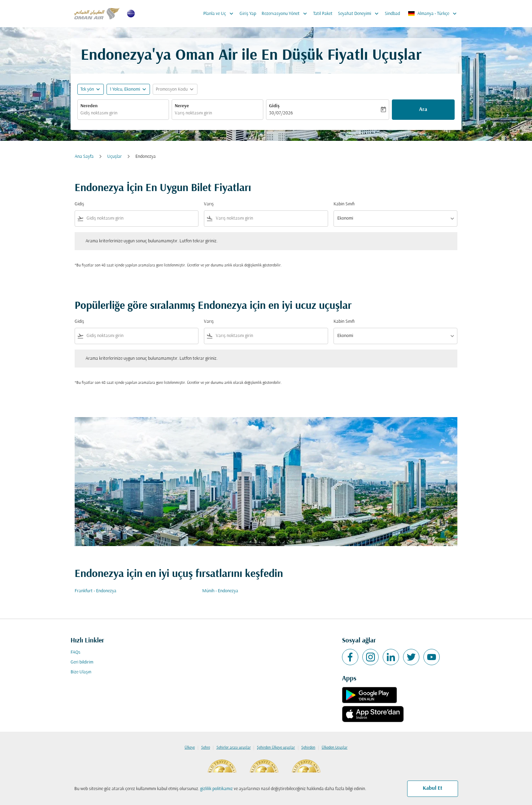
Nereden (89, 106)
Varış (209, 204)
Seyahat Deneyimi (360, 14)
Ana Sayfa (84, 157)
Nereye (182, 106)
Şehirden (308, 748)
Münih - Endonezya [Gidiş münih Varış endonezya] (220, 591)
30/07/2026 (281, 113)
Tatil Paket (323, 14)
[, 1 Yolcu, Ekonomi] (125, 89)
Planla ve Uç (220, 14)
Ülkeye (190, 748)
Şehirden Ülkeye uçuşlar (276, 748)
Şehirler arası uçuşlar (234, 748)
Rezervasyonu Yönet (286, 14)
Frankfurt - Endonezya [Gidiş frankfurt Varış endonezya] (96, 591)
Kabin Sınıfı (344, 204)
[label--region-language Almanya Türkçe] (433, 14)
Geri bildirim (82, 662)
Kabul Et (433, 788)
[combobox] (123, 113)
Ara (423, 110)
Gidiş (274, 106)
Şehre (206, 748)
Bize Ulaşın (81, 672)
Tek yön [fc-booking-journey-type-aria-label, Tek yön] (87, 89)
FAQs (75, 652)
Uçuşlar (115, 157)
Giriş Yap (248, 14)
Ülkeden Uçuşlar (335, 748)
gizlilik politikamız (216, 789)
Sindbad (392, 14)
